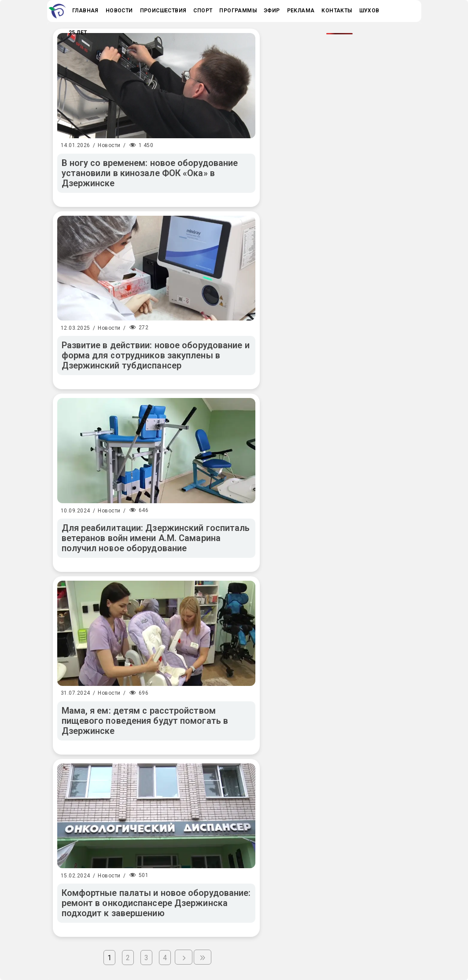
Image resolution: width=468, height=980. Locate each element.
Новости (109, 145)
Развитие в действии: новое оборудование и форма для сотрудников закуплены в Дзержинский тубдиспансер (156, 355)
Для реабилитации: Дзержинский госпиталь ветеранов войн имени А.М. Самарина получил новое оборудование (156, 538)
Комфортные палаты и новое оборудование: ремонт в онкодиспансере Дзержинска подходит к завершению (156, 903)
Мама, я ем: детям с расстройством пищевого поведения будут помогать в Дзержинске (145, 721)
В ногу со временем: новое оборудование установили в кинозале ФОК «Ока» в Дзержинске (150, 173)
